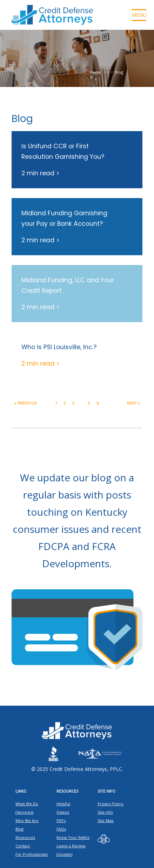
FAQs (61, 829)
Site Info (105, 812)
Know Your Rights (73, 837)
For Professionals (32, 854)
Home (96, 72)
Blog (19, 829)
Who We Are (27, 820)
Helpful (63, 804)
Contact (23, 846)
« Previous (25, 403)
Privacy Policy (111, 804)
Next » (133, 403)
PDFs (61, 820)
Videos (63, 812)
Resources (25, 837)
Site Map (106, 820)
